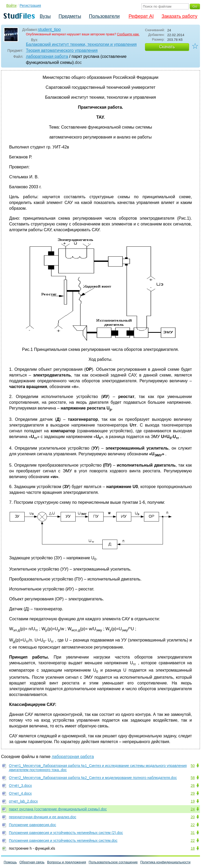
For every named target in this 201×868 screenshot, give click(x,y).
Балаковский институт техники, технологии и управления (81, 44)
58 (193, 778)
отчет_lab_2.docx (23, 801)
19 (193, 801)
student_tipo (49, 29)
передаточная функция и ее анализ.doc (43, 817)
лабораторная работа (47, 56)
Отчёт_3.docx (20, 786)
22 (193, 825)
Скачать (167, 47)
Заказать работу (179, 16)
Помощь (10, 862)
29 (193, 793)
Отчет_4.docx (20, 793)
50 (193, 766)
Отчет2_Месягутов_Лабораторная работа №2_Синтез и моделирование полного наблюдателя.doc (93, 778)
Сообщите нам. (128, 34)
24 (193, 809)
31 (193, 833)
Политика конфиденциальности (165, 862)
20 (193, 817)
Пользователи (104, 16)
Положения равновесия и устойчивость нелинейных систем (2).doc (66, 833)
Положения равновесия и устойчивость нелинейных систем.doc (63, 841)
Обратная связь (32, 862)
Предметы (70, 16)
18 (193, 848)
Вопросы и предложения (67, 862)
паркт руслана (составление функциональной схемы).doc (58, 809)
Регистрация (30, 5)
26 (193, 786)
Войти (11, 5)
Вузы (45, 16)
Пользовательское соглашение (113, 862)
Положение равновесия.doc (32, 825)
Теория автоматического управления (62, 50)
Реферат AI (141, 16)
